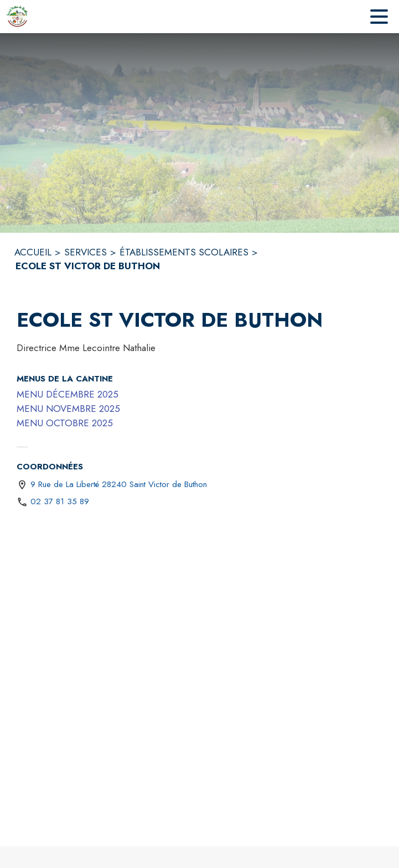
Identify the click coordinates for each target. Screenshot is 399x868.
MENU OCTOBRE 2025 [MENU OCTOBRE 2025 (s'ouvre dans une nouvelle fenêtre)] (65, 423)
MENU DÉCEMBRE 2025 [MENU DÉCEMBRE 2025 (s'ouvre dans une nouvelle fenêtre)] (68, 394)
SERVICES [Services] (85, 252)
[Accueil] (17, 17)
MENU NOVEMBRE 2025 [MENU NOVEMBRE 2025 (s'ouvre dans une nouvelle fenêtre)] (68, 409)
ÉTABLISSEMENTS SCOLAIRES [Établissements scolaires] (184, 252)
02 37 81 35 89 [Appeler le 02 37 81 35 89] (60, 501)
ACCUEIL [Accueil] (33, 252)
